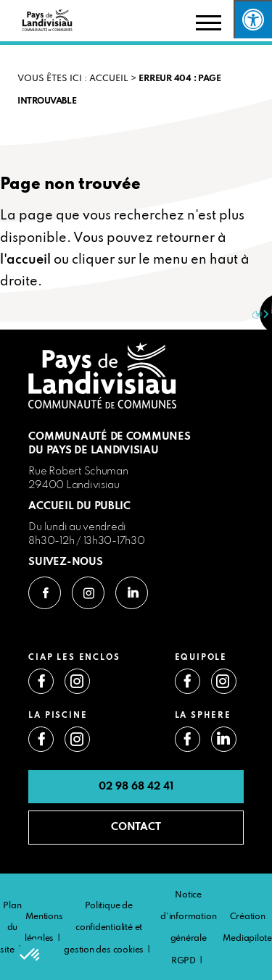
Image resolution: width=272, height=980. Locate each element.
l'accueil (25, 260)
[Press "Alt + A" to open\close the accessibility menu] (253, 19)
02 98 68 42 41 (136, 787)
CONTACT (136, 827)
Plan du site (11, 928)
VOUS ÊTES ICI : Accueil (73, 79)
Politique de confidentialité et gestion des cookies (104, 928)
